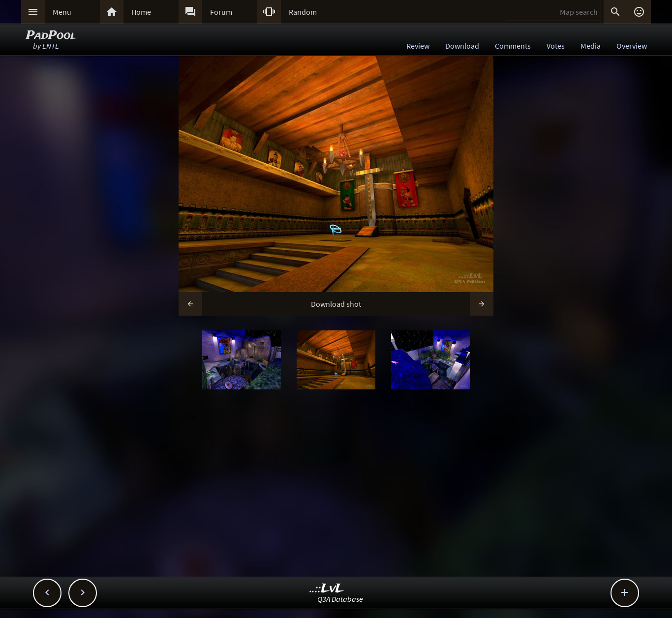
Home (141, 12)
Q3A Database (340, 599)
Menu (62, 12)
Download (462, 46)
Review (418, 46)
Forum (221, 12)
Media (591, 46)
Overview (632, 46)
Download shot (336, 304)
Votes (556, 46)
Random (303, 12)
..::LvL (327, 589)
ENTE (51, 46)
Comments (513, 46)
